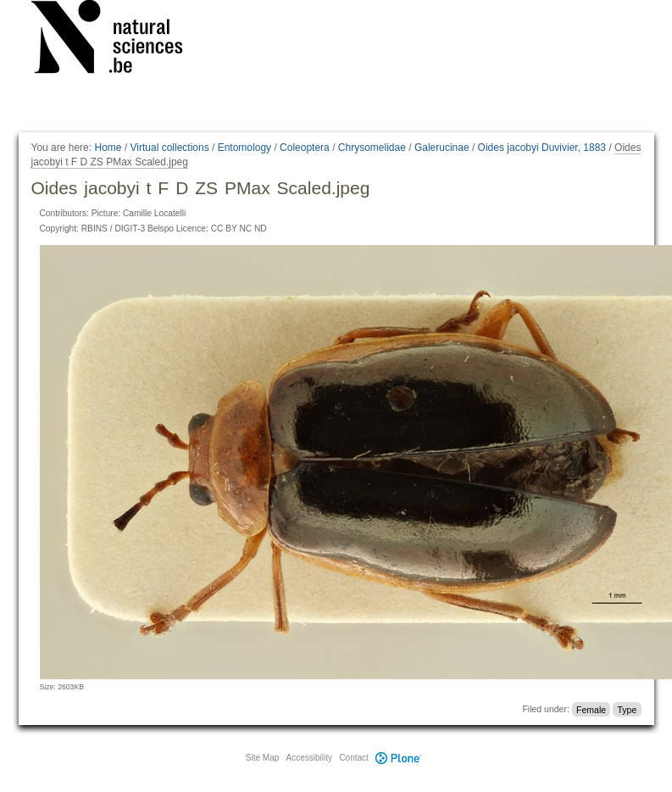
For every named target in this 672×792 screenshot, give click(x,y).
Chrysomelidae (372, 148)
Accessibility (309, 758)
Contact (353, 758)
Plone (399, 758)
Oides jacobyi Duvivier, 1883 (542, 148)
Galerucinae (442, 148)
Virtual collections (170, 148)
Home (108, 148)
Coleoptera (305, 148)
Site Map (262, 758)
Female (591, 709)
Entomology (244, 148)
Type (627, 709)
